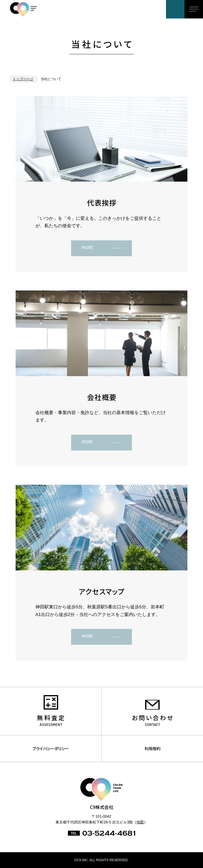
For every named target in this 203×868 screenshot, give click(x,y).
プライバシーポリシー (51, 748)
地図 (140, 822)
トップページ (23, 79)
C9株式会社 (32, 9)
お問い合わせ (175, 9)
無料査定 (51, 718)
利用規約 (153, 748)
